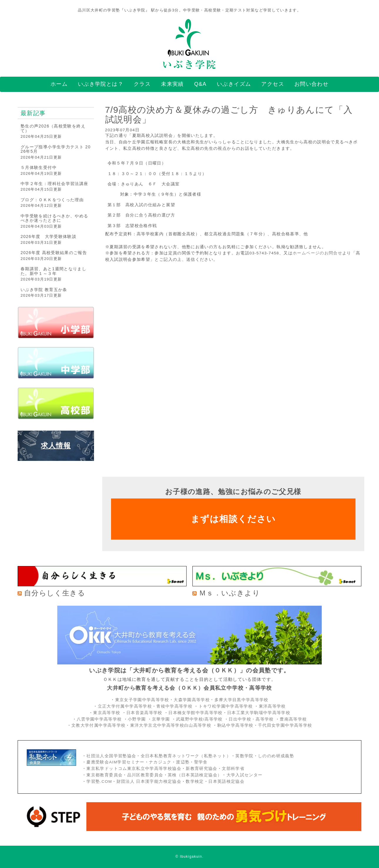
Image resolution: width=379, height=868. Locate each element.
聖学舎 (201, 762)
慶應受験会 (98, 762)
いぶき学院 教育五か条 (44, 290)
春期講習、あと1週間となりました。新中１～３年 (53, 271)
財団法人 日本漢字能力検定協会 (149, 781)
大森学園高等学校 (192, 700)
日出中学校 (240, 719)
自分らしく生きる (55, 593)
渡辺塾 (183, 762)
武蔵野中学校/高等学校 (199, 719)
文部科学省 (233, 769)
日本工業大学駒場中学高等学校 (259, 713)
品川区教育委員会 (145, 775)
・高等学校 (263, 719)
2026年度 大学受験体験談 (48, 236)
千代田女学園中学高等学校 (285, 725)
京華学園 (162, 719)
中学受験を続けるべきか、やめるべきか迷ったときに (54, 218)
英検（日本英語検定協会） (195, 775)
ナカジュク (160, 762)
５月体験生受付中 (39, 167)
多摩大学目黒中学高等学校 (242, 700)
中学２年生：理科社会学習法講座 (54, 184)
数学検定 (195, 781)
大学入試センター (245, 775)
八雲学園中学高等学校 (99, 719)
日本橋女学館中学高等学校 (195, 713)
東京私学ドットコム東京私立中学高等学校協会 (134, 769)
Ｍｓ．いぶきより (229, 593)
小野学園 (137, 719)
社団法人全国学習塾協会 (111, 756)
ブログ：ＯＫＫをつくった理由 (52, 200)
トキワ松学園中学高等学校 (226, 706)
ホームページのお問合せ (317, 253)
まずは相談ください (233, 519)
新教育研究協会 (202, 769)
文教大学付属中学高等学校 (98, 725)
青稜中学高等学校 (174, 706)
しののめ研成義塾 (276, 756)
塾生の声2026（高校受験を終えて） (53, 128)
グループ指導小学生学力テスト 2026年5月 (56, 149)
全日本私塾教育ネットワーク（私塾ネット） (186, 756)
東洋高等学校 (272, 706)
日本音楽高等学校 (144, 713)
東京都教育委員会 (104, 775)
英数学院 (244, 756)
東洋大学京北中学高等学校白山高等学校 (172, 725)
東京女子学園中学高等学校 (142, 700)
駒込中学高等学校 (235, 725)
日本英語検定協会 (226, 781)
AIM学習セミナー (127, 762)
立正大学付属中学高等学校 (125, 706)
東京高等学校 (107, 713)
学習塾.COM (99, 781)
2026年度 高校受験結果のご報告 (54, 253)
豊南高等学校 (293, 719)
